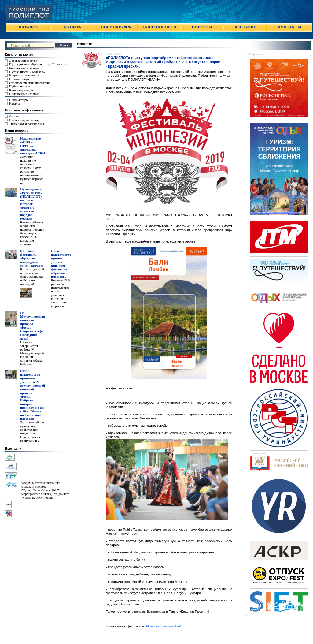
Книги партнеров (21, 90)
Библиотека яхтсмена (24, 68)
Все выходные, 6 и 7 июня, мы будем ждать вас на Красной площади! (32, 277)
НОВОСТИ (202, 27)
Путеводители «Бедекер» (27, 72)
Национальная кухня (24, 75)
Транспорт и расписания (27, 124)
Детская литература (23, 61)
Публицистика (19, 86)
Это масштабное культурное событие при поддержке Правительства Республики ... (32, 431)
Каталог (15, 103)
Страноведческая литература (30, 83)
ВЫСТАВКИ (245, 27)
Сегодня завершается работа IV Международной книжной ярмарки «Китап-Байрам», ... (32, 353)
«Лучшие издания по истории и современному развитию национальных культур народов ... (32, 169)
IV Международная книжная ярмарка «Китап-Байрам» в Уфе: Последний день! (33, 326)
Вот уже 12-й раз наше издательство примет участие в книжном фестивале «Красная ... (60, 293)
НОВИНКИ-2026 (116, 27)
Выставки (13, 449)
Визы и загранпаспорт (25, 120)
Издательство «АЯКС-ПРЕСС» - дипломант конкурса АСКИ (33, 146)
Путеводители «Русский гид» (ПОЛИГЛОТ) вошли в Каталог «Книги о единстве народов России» (31, 204)
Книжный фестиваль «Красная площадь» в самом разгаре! (32, 258)
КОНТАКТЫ (289, 27)
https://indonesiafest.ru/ (164, 626)
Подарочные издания (24, 94)
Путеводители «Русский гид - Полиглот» (38, 64)
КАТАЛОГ (28, 27)
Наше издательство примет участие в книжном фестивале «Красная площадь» (61, 264)
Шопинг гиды (19, 79)
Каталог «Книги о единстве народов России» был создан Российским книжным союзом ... (32, 233)
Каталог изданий (19, 54)
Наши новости (17, 130)
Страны (15, 116)
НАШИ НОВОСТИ (159, 27)
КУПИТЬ (73, 27)
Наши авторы (19, 100)
